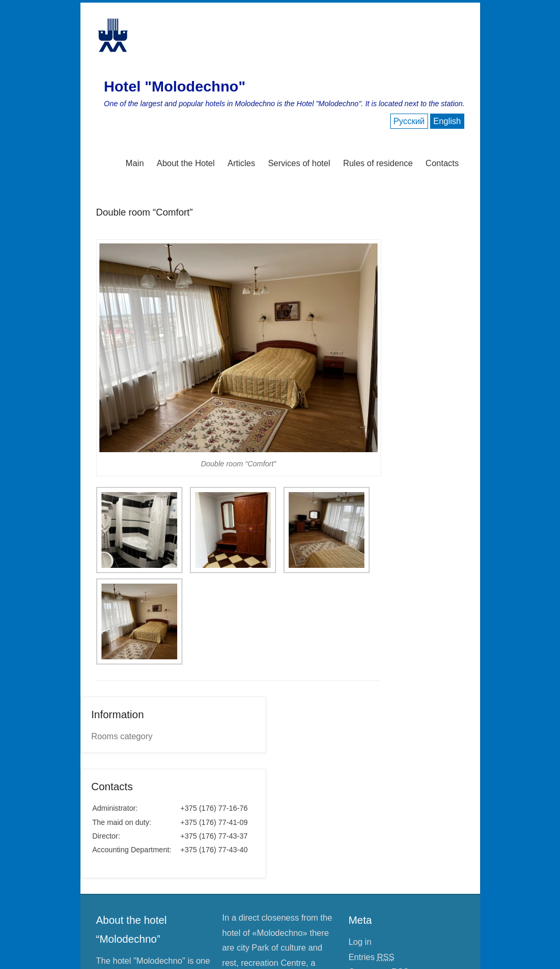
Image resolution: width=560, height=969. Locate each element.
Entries (371, 957)
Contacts (442, 163)
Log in (360, 942)
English (447, 121)
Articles (241, 163)
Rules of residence (378, 163)
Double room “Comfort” (145, 212)
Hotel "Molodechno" (175, 86)
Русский (409, 121)
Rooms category (122, 736)
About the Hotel (186, 163)
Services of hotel (299, 163)
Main (135, 163)
